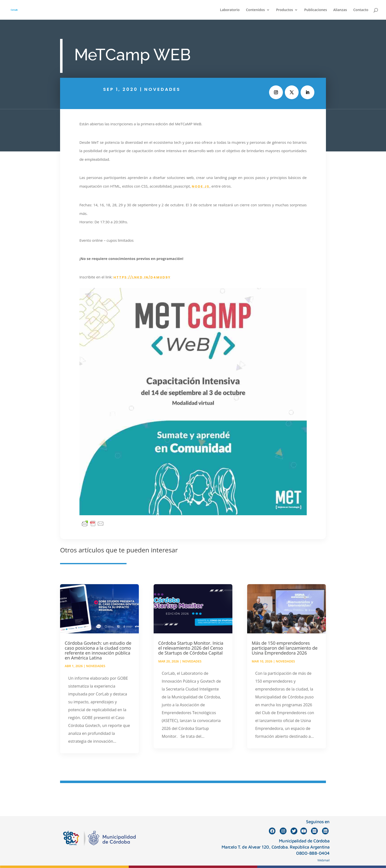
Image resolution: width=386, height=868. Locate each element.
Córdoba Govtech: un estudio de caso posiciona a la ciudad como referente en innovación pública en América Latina (98, 650)
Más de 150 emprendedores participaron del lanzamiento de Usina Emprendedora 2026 (285, 648)
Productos (284, 10)
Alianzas (340, 10)
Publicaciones (316, 10)
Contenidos (255, 10)
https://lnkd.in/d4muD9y (142, 277)
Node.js (201, 186)
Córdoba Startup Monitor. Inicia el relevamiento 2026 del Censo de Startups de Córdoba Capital (191, 648)
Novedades (162, 89)
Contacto (361, 10)
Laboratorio (230, 10)
